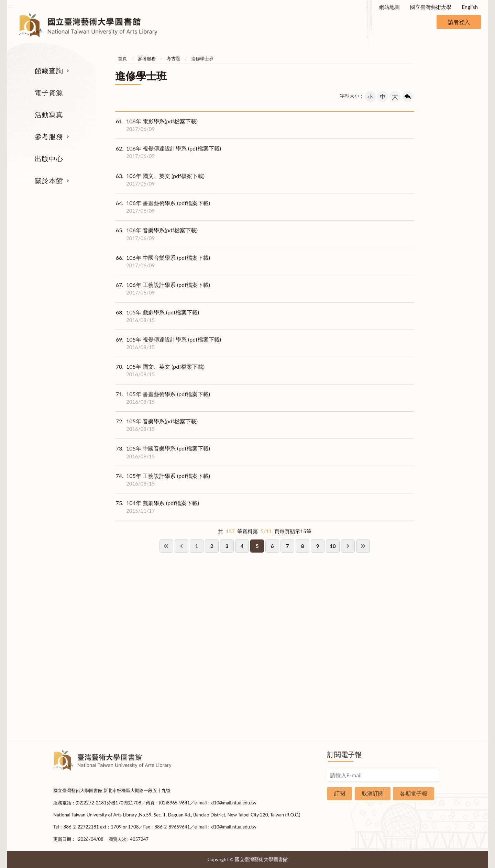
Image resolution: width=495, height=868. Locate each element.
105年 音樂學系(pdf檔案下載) (156, 425)
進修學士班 (202, 58)
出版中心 (49, 158)
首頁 (122, 58)
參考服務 (49, 136)
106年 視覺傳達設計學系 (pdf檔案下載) (168, 152)
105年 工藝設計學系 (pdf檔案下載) (163, 480)
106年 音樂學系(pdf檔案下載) (156, 234)
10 (333, 546)
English (470, 7)
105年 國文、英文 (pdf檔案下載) (160, 370)
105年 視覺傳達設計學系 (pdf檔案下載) (168, 343)
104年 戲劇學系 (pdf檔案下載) (157, 507)
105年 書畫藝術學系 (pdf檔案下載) (163, 398)
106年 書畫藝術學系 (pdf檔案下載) (163, 207)
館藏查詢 (49, 70)
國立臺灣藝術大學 (431, 7)
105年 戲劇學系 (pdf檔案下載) (157, 316)
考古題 (173, 58)
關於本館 (49, 180)
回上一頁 (408, 97)
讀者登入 (459, 22)
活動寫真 (49, 114)
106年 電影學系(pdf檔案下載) (156, 125)
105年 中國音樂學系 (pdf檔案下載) (163, 452)
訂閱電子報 (344, 754)
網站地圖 (389, 7)
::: (11, 6)
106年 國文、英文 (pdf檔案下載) (160, 180)
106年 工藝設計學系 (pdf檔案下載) (163, 289)
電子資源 (49, 92)
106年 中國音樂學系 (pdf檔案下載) (163, 261)
